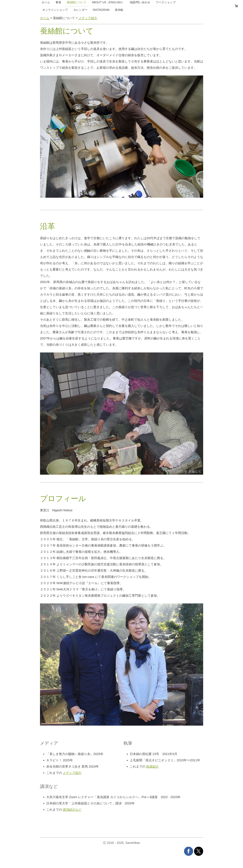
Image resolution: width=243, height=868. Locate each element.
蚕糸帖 (119, 10)
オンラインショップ (55, 10)
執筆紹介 (152, 766)
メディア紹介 (88, 18)
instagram (101, 10)
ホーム (45, 18)
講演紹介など (72, 810)
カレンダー (80, 10)
